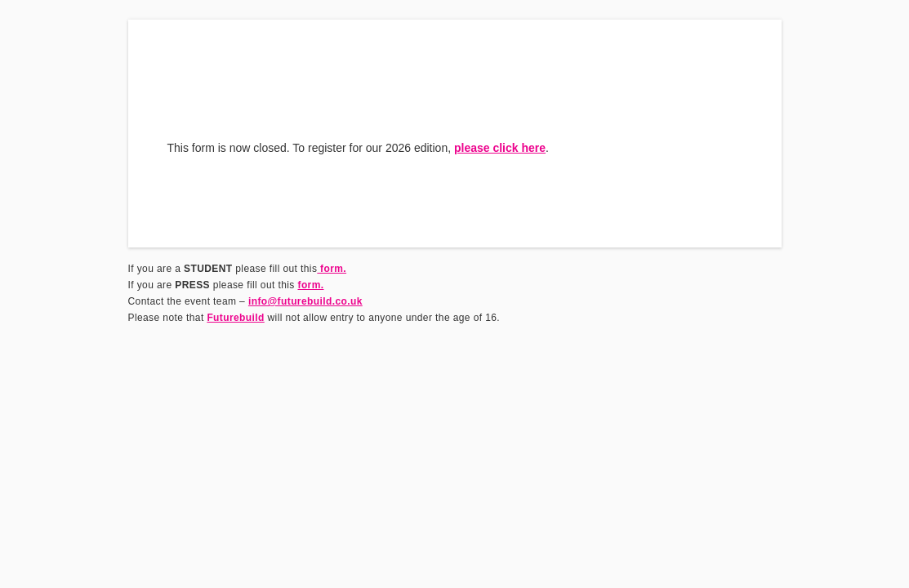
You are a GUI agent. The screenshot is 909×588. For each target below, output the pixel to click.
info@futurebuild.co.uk (305, 301)
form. (332, 269)
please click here (500, 148)
